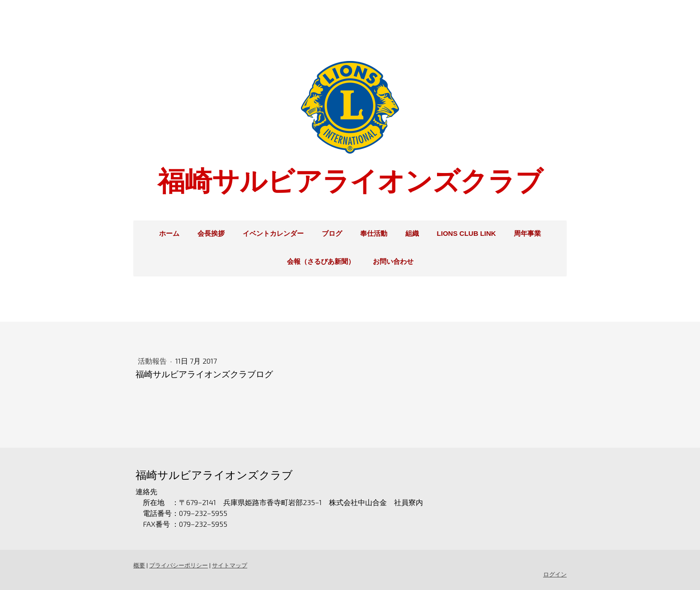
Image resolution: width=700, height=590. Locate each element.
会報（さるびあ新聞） (321, 261)
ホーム (169, 233)
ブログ (332, 233)
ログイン (555, 574)
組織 (412, 233)
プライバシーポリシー (179, 565)
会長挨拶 (211, 233)
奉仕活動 (374, 233)
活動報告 (153, 361)
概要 (139, 565)
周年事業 (527, 233)
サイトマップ (230, 565)
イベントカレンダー (273, 233)
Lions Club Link (467, 233)
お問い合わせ (393, 261)
